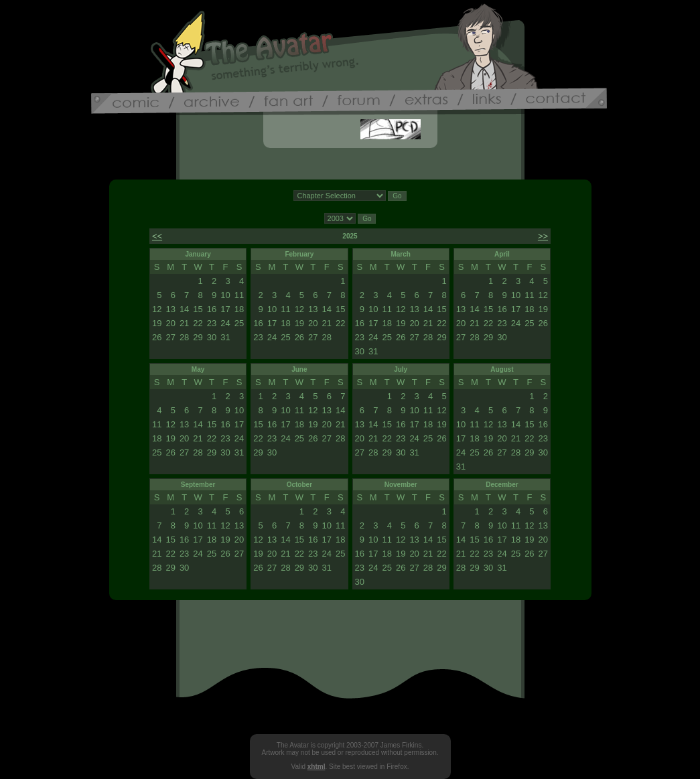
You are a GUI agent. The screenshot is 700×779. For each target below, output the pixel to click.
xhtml (317, 767)
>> (543, 236)
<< (157, 236)
